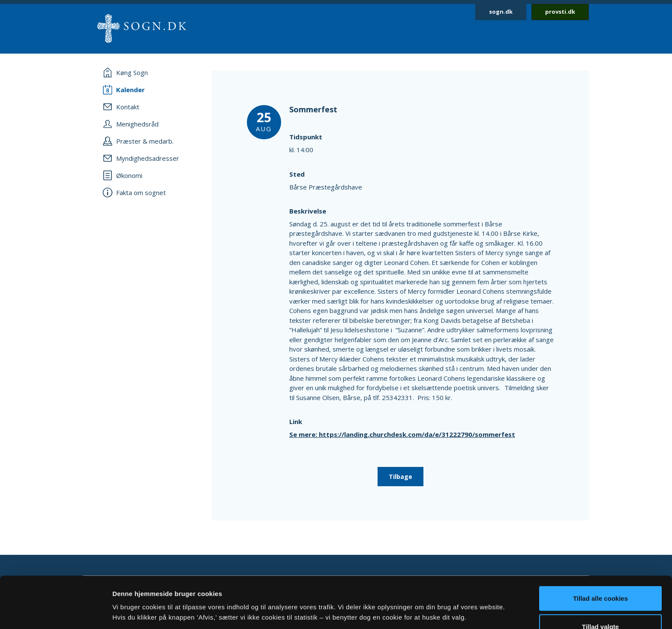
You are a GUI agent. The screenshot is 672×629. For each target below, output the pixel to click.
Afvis (601, 606)
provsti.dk (560, 12)
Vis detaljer (445, 597)
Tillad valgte (600, 578)
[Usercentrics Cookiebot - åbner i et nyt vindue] (55, 612)
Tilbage (400, 477)
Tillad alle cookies (600, 550)
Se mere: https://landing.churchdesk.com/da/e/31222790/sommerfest (402, 434)
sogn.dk (501, 12)
